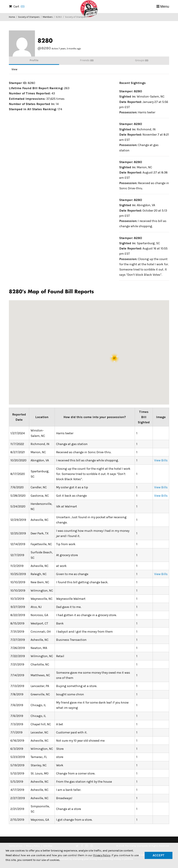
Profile (34, 60)
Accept (159, 855)
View (14, 69)
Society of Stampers (29, 17)
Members (48, 17)
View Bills (161, 460)
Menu (165, 6)
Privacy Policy (102, 855)
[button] (115, 366)
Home (12, 17)
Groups (142, 60)
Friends (87, 60)
